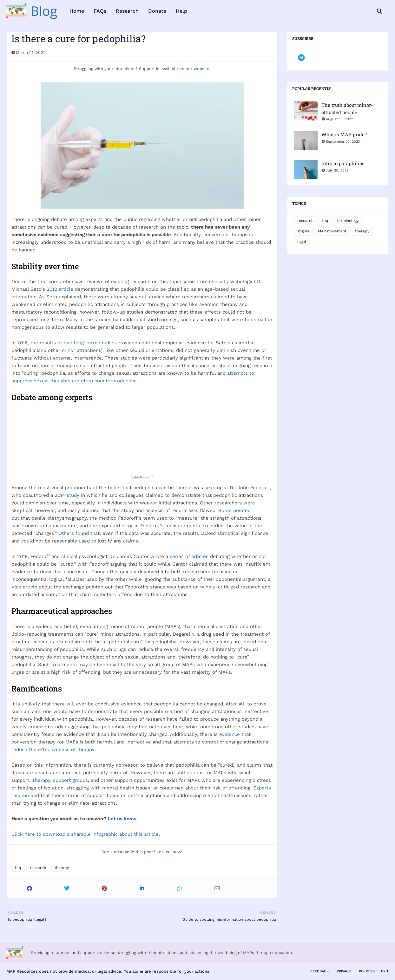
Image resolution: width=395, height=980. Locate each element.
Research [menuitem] (127, 11)
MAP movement (332, 231)
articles (200, 556)
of (188, 556)
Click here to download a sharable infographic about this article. (86, 834)
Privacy (344, 971)
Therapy (41, 780)
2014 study (67, 495)
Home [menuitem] (77, 11)
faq (18, 868)
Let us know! (169, 852)
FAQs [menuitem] (100, 11)
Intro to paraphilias (343, 163)
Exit (385, 971)
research (38, 868)
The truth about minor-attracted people (347, 109)
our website (197, 69)
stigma (303, 231)
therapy (62, 868)
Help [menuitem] (181, 11)
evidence (230, 734)
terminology (348, 221)
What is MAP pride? (344, 134)
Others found (74, 533)
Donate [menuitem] (157, 11)
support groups (70, 780)
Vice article (24, 587)
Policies (367, 971)
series (177, 556)
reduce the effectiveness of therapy (53, 750)
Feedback (319, 971)
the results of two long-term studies (73, 343)
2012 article (60, 289)
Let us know (122, 819)
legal (302, 242)
